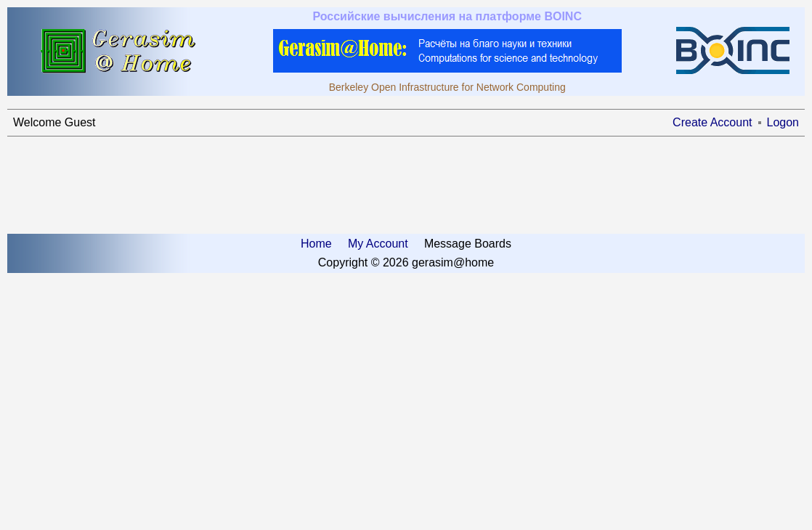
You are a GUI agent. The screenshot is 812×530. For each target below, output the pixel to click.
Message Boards (468, 244)
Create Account (712, 122)
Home (316, 244)
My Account (378, 244)
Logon (783, 122)
